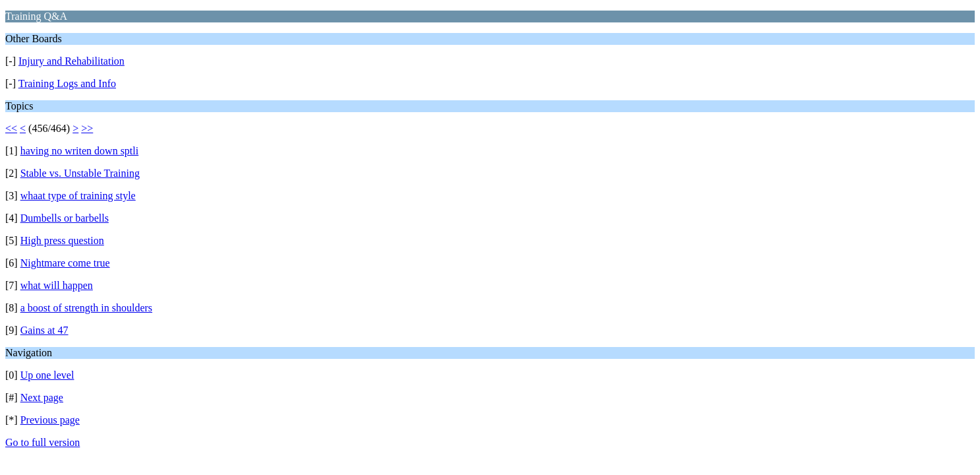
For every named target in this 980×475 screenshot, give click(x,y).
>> (87, 128)
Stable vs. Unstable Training (80, 173)
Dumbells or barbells (65, 218)
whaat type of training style (78, 196)
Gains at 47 (44, 330)
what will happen (57, 285)
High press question (62, 240)
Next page (42, 397)
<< (11, 128)
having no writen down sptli (80, 151)
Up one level (47, 375)
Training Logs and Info (67, 83)
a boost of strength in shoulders (86, 308)
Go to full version (43, 442)
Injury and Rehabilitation (72, 61)
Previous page (50, 420)
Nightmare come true (65, 263)
